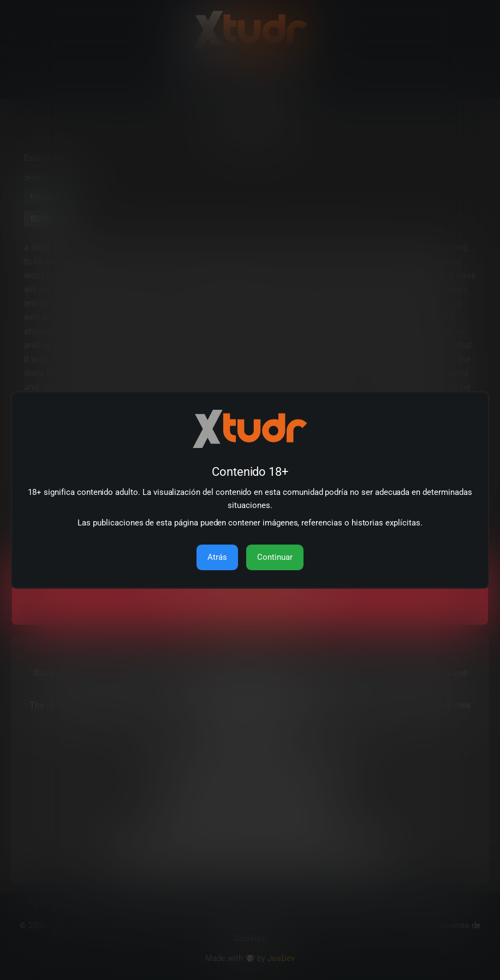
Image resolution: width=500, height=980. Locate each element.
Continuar (275, 557)
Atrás (217, 557)
